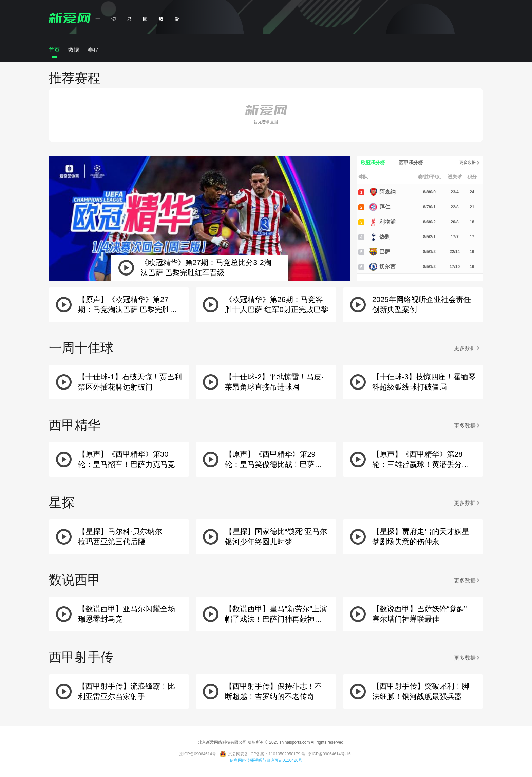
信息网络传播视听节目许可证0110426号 (266, 760)
